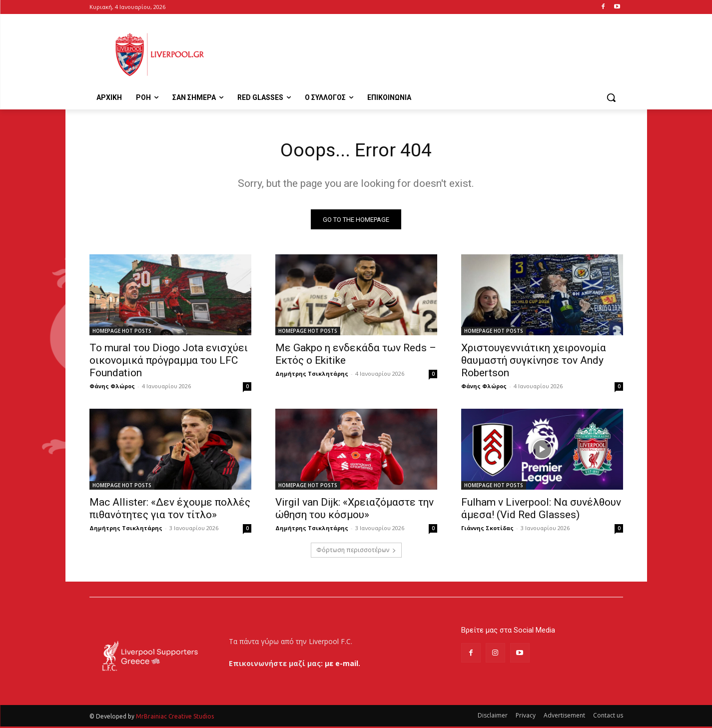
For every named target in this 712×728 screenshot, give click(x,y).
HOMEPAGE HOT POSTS (122, 333)
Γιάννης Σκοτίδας (487, 530)
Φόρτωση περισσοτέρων (356, 552)
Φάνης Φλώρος (112, 388)
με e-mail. (343, 665)
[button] (611, 97)
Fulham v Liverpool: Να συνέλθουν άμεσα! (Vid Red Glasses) (541, 510)
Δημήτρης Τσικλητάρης (312, 375)
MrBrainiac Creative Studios (175, 718)
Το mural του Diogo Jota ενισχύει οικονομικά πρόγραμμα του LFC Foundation (169, 362)
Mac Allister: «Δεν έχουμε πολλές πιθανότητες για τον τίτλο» (170, 510)
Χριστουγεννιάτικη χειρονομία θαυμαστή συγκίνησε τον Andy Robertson (534, 362)
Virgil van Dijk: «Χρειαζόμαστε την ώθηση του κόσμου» (355, 510)
